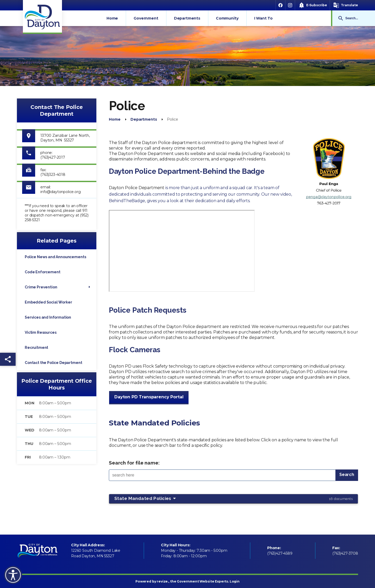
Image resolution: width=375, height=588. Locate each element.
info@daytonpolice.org (61, 192)
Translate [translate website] (349, 5)
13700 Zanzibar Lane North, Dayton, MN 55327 (65, 138)
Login (235, 581)
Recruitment (36, 348)
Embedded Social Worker (48, 302)
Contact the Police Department (53, 363)
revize (162, 581)
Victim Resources (40, 332)
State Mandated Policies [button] (233, 499)
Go (341, 18)
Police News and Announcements (55, 257)
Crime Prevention (41, 287)
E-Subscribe (317, 5)
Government (146, 18)
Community (227, 18)
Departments (187, 18)
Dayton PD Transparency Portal (149, 397)
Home (112, 18)
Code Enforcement (42, 272)
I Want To (264, 18)
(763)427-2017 (53, 157)
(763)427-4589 (280, 553)
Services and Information (48, 317)
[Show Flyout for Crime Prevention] (89, 287)
